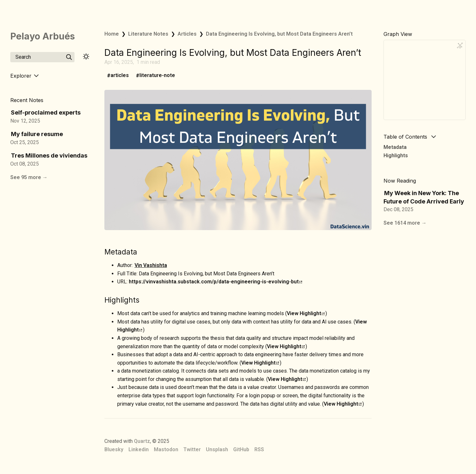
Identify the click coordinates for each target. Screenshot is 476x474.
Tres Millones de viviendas (49, 155)
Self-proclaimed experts (46, 112)
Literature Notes (148, 34)
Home (112, 34)
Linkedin (139, 449)
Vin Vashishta (151, 265)
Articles (187, 34)
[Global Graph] (460, 46)
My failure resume (37, 134)
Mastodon (166, 449)
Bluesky (114, 449)
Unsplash (217, 449)
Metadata (395, 147)
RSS (259, 449)
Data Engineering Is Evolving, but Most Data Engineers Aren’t (279, 34)
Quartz (142, 441)
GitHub (241, 449)
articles (120, 76)
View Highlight (306, 313)
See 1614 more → (405, 223)
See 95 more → (29, 177)
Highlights (396, 155)
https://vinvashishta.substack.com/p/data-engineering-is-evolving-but (216, 282)
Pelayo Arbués (43, 36)
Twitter (192, 449)
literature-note (157, 76)
